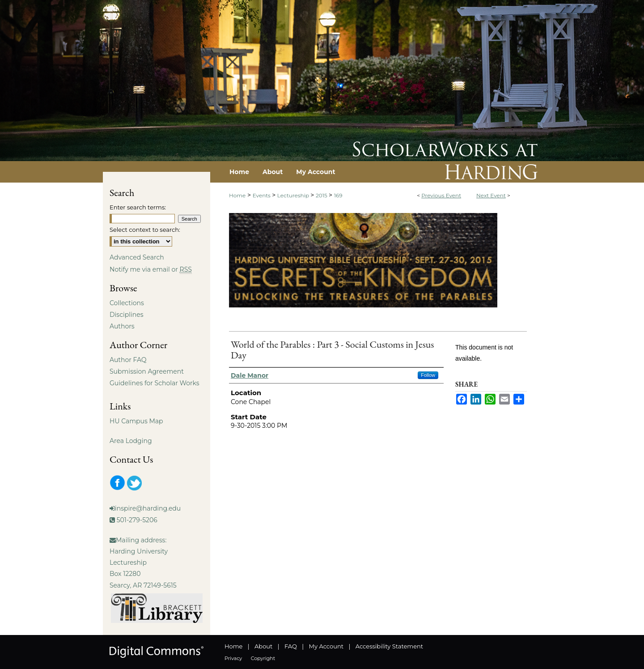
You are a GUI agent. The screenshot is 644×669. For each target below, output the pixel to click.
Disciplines (126, 315)
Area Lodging (131, 441)
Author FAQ (128, 360)
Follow (428, 375)
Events (262, 195)
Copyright (263, 658)
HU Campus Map (136, 421)
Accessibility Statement (389, 646)
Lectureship (294, 195)
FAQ (291, 646)
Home (237, 195)
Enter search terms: (138, 207)
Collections (127, 303)
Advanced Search (137, 257)
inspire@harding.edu (148, 508)
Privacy (233, 658)
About (263, 646)
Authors (122, 326)
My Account (326, 646)
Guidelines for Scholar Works (155, 383)
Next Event (491, 195)
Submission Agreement (147, 371)
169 (338, 195)
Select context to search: (145, 230)
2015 (322, 195)
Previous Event (441, 195)
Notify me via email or (151, 269)
